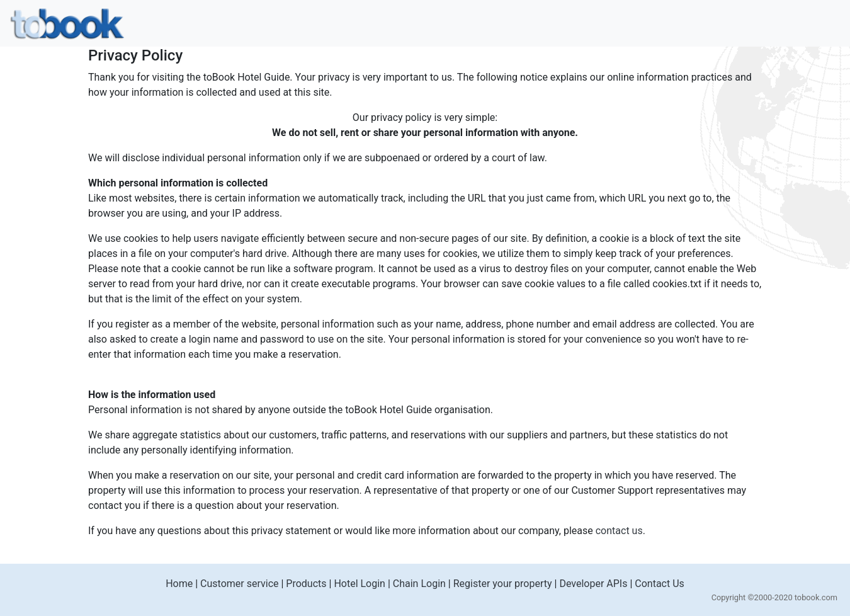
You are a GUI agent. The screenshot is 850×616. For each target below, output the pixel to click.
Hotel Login (360, 584)
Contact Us (660, 584)
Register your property (503, 584)
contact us (619, 531)
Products (306, 584)
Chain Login (419, 584)
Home (179, 584)
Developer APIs (593, 584)
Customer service (239, 584)
